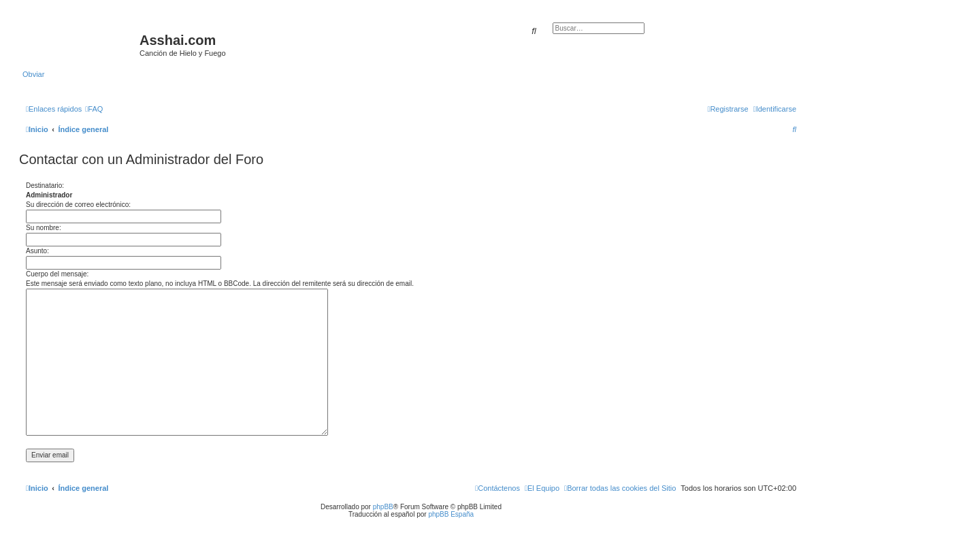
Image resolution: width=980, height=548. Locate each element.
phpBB (383, 507)
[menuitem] (94, 109)
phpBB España (451, 514)
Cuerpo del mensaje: (57, 274)
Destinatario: (45, 186)
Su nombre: (44, 228)
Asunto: (37, 251)
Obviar (33, 74)
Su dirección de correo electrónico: (78, 205)
